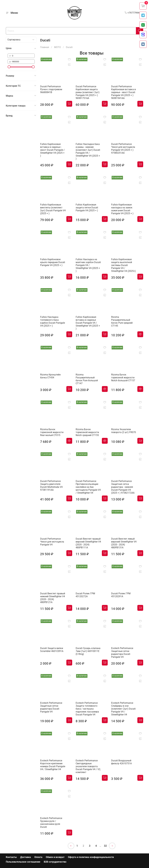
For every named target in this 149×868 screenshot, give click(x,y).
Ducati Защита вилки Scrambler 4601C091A (52, 650)
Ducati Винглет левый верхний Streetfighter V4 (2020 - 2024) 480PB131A (124, 543)
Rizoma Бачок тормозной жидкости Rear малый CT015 (52, 432)
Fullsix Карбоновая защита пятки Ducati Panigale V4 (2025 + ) (87, 208)
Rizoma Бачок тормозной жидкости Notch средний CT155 (87, 432)
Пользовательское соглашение (23, 862)
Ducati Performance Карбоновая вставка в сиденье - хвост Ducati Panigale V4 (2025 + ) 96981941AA (123, 92)
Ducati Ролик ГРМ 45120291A (121, 595)
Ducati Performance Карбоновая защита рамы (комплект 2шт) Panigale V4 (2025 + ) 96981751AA (88, 92)
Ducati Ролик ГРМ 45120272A (85, 595)
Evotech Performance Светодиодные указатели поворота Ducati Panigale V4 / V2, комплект (88, 766)
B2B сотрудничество (55, 862)
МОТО (57, 47)
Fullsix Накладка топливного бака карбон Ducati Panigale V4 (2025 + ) (53, 321)
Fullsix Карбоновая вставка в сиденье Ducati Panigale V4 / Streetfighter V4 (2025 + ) (88, 323)
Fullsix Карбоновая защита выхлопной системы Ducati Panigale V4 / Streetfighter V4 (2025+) (123, 265)
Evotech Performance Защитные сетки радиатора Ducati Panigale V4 (122, 653)
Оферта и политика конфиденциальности (91, 857)
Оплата (38, 857)
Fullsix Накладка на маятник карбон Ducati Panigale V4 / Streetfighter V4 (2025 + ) (88, 265)
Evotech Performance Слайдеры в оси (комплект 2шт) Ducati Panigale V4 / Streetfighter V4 (123, 709)
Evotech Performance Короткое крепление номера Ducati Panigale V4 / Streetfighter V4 (53, 765)
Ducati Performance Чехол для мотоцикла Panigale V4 (52, 542)
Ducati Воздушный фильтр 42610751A (121, 762)
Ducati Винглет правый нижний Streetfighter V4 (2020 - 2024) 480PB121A (53, 598)
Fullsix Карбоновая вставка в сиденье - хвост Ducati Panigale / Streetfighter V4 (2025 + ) (52, 150)
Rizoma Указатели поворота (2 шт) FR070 (124, 431)
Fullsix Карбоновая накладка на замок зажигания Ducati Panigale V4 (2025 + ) (122, 209)
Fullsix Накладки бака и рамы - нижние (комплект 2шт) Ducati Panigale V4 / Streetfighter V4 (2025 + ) (88, 151)
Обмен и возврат (55, 857)
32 (105, 846)
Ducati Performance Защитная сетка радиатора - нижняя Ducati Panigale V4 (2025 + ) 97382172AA (123, 487)
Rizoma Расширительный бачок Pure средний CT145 (122, 321)
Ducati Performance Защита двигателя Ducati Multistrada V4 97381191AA (51, 486)
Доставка (26, 857)
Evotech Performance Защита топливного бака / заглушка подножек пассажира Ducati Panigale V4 (87, 709)
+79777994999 (134, 13)
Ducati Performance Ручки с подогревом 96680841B (51, 89)
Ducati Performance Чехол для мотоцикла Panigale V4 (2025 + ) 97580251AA (123, 148)
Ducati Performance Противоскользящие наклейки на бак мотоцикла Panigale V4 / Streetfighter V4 (88, 487)
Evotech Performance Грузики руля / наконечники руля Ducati (51, 823)
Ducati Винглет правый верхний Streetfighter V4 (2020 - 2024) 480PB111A (88, 543)
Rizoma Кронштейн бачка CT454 (50, 376)
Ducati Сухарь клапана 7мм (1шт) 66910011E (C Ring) (88, 651)
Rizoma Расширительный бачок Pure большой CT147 (87, 379)
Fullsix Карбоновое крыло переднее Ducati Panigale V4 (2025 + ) (53, 262)
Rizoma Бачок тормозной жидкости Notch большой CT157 (123, 378)
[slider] (9, 67)
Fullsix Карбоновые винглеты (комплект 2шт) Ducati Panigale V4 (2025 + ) (53, 209)
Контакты (11, 857)
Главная (45, 47)
